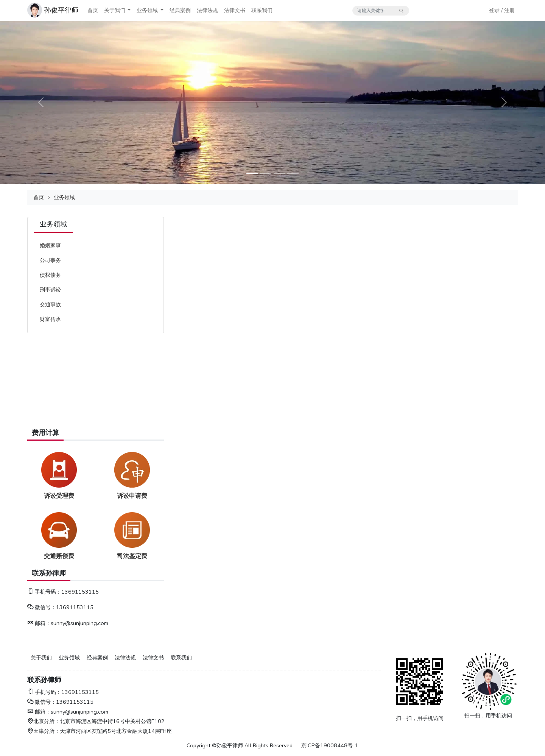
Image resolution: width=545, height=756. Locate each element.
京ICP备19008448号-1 (330, 745)
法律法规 (207, 10)
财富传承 (50, 319)
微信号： (42, 607)
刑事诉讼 (50, 290)
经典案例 (180, 10)
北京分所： (44, 721)
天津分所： (44, 731)
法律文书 (235, 10)
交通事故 (50, 304)
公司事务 (50, 260)
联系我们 (262, 10)
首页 (93, 10)
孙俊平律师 (61, 10)
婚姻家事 (50, 245)
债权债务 (50, 275)
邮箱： (39, 623)
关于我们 (115, 10)
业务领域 (147, 10)
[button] (129, 10)
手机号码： (44, 592)
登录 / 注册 (502, 10)
